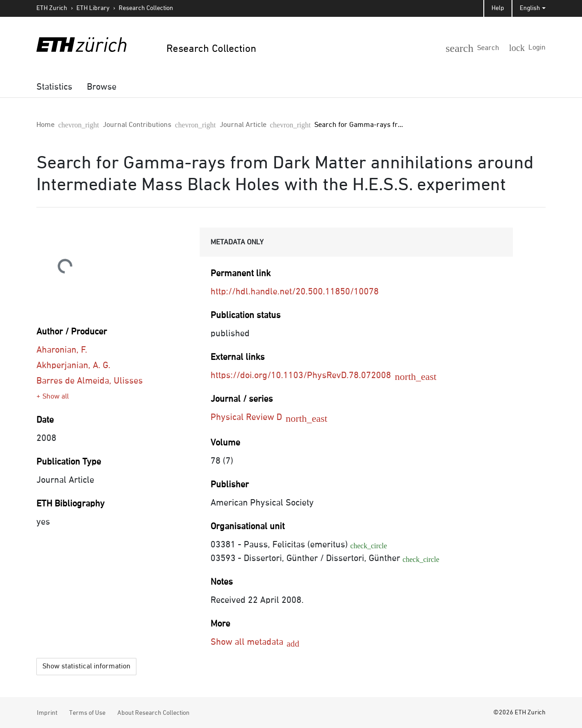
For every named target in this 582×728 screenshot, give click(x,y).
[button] (488, 46)
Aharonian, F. (62, 350)
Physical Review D (253, 417)
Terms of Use (87, 712)
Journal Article (176, 125)
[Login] (531, 47)
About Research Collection (153, 712)
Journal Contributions (103, 125)
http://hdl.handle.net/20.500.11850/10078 (295, 292)
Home (45, 125)
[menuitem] (54, 87)
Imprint (47, 712)
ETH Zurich (52, 8)
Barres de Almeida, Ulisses (90, 381)
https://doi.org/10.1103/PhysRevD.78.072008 (308, 375)
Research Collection (146, 8)
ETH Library (93, 8)
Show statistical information (86, 665)
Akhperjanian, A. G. (73, 365)
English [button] (530, 8)
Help (498, 8)
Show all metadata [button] (248, 642)
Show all (55, 397)
